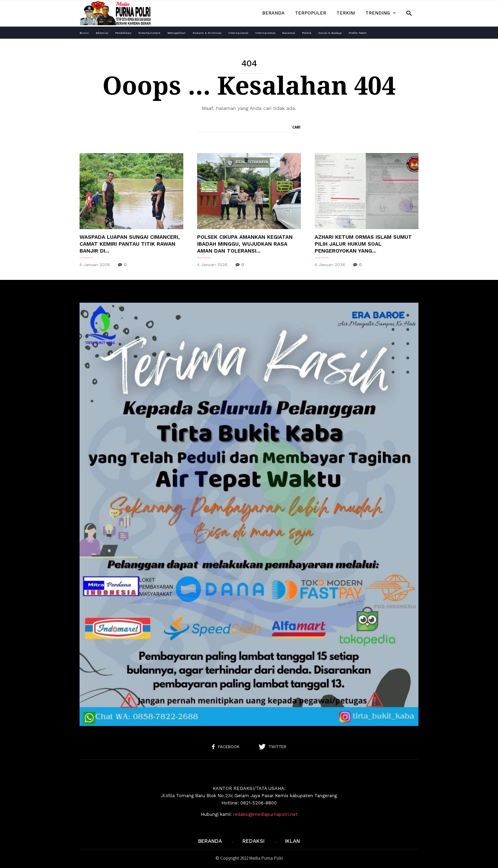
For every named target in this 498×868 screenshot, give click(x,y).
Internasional (238, 33)
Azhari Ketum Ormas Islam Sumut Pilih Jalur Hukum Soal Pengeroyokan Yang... (363, 244)
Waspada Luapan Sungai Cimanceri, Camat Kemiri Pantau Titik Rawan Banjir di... (130, 244)
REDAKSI (253, 841)
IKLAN (292, 841)
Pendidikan (123, 33)
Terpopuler (311, 13)
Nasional (289, 33)
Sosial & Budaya (330, 33)
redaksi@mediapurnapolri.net (265, 814)
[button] (409, 13)
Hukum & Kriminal (207, 33)
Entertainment (149, 33)
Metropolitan (177, 33)
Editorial (102, 33)
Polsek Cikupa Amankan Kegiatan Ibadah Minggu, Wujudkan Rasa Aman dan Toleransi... (245, 244)
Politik (307, 33)
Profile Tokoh (358, 33)
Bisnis (84, 33)
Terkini (346, 13)
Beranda (273, 13)
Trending (381, 13)
